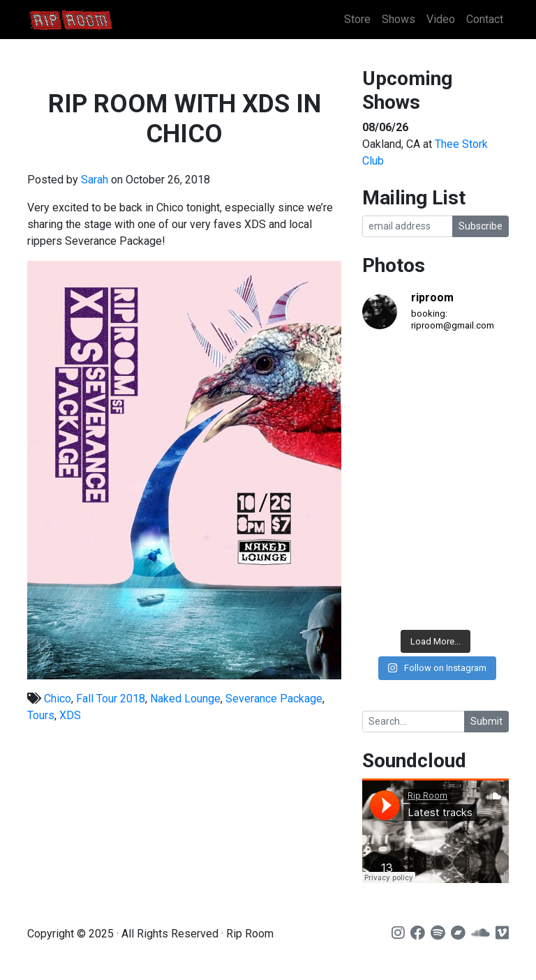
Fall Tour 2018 (111, 699)
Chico (58, 699)
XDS (70, 715)
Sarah (95, 180)
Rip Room (97, 20)
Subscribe (481, 226)
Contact (485, 19)
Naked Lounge (185, 699)
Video (441, 19)
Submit (486, 721)
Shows (399, 19)
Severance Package (274, 699)
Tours (41, 715)
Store (357, 19)
